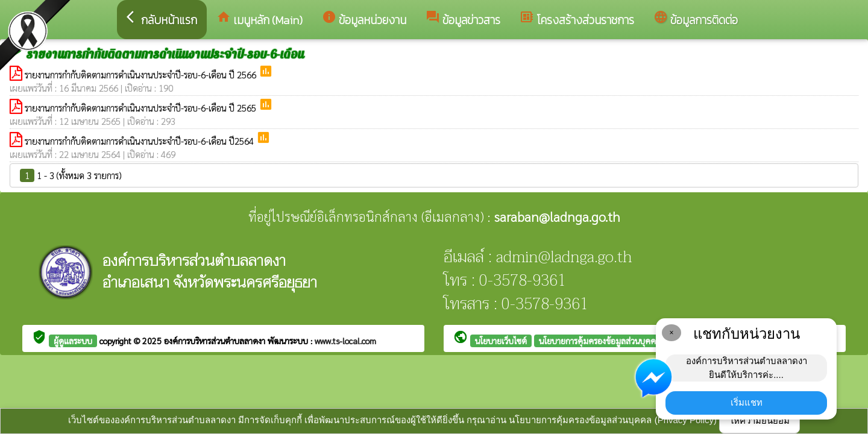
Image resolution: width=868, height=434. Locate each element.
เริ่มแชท (747, 402)
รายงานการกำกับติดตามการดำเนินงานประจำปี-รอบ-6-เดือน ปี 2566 (142, 74)
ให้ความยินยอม (759, 420)
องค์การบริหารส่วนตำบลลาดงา (216, 341)
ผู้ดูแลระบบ (73, 341)
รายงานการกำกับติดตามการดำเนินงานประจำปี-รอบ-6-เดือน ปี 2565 (142, 108)
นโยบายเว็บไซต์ (501, 341)
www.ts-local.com (345, 341)
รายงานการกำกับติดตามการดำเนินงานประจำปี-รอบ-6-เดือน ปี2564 (140, 141)
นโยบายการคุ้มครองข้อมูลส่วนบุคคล (600, 341)
